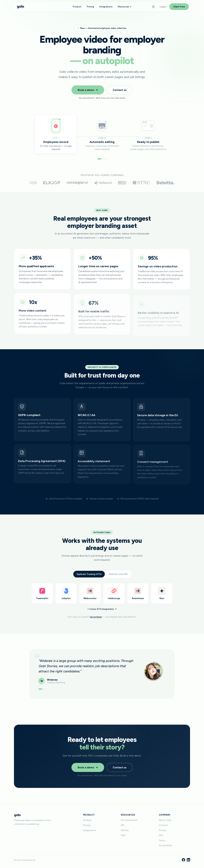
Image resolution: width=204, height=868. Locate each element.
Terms (162, 840)
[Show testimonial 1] (40, 691)
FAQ (123, 835)
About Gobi (165, 820)
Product (77, 7)
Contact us (120, 90)
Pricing (90, 7)
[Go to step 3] (106, 159)
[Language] (153, 7)
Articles (125, 830)
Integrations (106, 7)
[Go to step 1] (99, 159)
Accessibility (165, 845)
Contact (163, 825)
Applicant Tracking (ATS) (89, 577)
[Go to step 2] (103, 159)
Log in (163, 7)
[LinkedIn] (188, 860)
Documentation (129, 820)
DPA (161, 835)
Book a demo (88, 90)
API (122, 825)
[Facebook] (183, 860)
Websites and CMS (118, 577)
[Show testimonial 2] (44, 691)
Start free (179, 7)
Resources (125, 7)
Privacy (163, 830)
